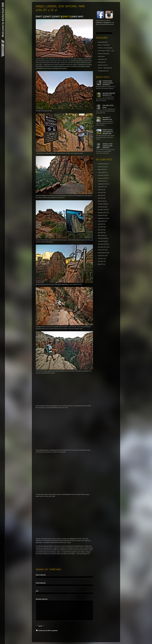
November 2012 (102, 213)
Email (41, 583)
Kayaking (100, 62)
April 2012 (101, 233)
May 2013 (101, 195)
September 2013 (102, 184)
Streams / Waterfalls (103, 68)
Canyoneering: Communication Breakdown (108, 83)
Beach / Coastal (102, 45)
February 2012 (102, 238)
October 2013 (102, 181)
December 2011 (102, 244)
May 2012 (101, 230)
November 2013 (102, 178)
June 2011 (101, 261)
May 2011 (101, 264)
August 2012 (101, 221)
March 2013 (101, 201)
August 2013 (101, 187)
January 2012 (102, 241)
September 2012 (102, 218)
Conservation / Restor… (105, 51)
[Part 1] (40, 17)
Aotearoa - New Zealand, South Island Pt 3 (108, 146)
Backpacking (101, 42)
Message (42, 599)
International (101, 59)
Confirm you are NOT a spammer (47, 631)
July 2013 (101, 190)
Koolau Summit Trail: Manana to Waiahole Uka (108, 132)
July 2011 (101, 258)
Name (41, 575)
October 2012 (102, 215)
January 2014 (102, 172)
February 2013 (102, 204)
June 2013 (101, 192)
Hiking (100, 56)
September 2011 (102, 253)
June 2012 (101, 227)
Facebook (99, 22)
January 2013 (102, 207)
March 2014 (101, 170)
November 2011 (102, 247)
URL (37, 591)
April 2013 (101, 198)
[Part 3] (58, 17)
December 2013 (102, 175)
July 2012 (101, 224)
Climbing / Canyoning (104, 48)
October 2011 (102, 250)
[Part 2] (49, 17)
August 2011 (101, 256)
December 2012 (102, 210)
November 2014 (102, 164)
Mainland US (101, 65)
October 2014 (102, 167)
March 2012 (101, 236)
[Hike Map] (77, 17)
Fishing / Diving (102, 54)
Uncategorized (102, 71)
